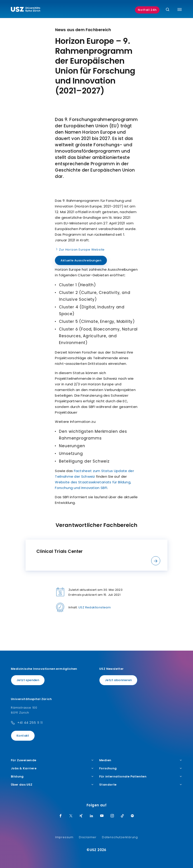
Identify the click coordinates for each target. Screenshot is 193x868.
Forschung (141, 768)
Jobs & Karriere (52, 768)
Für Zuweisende (52, 760)
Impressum (64, 837)
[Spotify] (132, 816)
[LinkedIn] (92, 816)
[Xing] (81, 816)
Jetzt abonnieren (118, 680)
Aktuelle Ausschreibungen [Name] (81, 260)
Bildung (52, 777)
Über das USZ (52, 785)
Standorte (141, 785)
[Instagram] (112, 816)
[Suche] (168, 10)
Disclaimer (88, 837)
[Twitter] (71, 816)
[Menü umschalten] (180, 9)
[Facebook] (61, 816)
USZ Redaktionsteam (95, 607)
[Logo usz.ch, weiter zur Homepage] (26, 10)
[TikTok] (122, 816)
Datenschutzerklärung (120, 837)
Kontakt (23, 736)
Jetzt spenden (28, 680)
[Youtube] (102, 816)
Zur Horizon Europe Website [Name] (80, 249)
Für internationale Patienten (141, 777)
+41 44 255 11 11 (30, 723)
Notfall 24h (147, 10)
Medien (141, 760)
